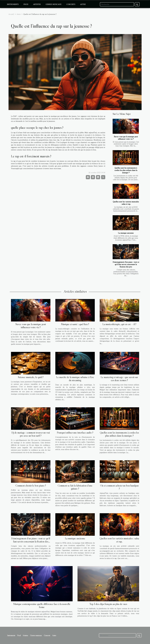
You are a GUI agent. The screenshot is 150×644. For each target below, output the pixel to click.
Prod (26, 4)
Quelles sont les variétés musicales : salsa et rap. (126, 203)
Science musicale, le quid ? (31, 377)
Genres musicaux (53, 4)
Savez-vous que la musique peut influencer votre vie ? (126, 138)
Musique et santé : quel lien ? (75, 324)
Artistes (37, 4)
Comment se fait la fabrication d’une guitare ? (75, 487)
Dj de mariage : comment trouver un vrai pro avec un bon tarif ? (31, 434)
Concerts (71, 4)
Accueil (11, 14)
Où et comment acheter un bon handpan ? (119, 487)
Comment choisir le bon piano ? (31, 486)
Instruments (13, 4)
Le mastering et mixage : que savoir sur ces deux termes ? (119, 379)
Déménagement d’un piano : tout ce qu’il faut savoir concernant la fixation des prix (126, 264)
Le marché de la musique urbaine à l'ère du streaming (75, 379)
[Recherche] (117, 4)
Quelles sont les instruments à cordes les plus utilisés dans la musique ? (126, 170)
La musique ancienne (126, 233)
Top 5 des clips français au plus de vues (108, 604)
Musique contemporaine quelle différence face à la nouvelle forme (42, 606)
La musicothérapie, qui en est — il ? (119, 324)
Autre (83, 4)
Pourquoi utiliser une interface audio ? (75, 433)
